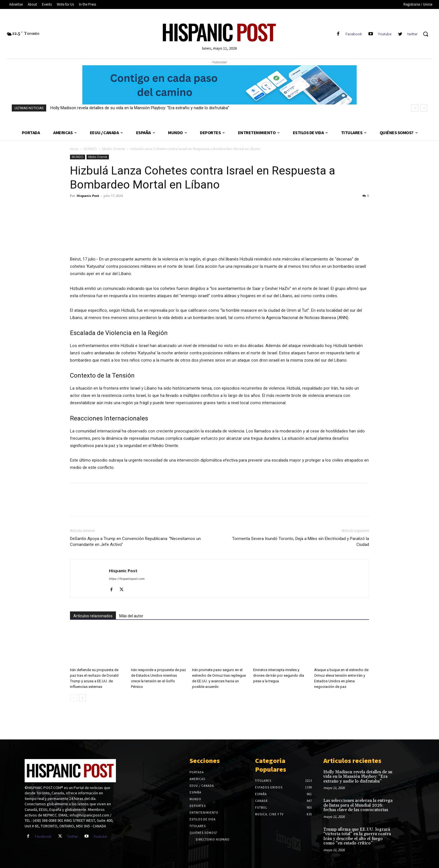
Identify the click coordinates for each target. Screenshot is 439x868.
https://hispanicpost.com (127, 579)
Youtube (385, 34)
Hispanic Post (88, 196)
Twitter (72, 836)
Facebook (354, 34)
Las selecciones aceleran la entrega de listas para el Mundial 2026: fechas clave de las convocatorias (358, 805)
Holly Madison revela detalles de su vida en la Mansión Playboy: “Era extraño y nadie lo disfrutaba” (140, 108)
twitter (412, 34)
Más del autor (131, 616)
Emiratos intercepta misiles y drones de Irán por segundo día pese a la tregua (279, 675)
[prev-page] (73, 698)
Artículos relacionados (93, 616)
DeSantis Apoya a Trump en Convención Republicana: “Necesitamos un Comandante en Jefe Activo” (135, 542)
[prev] (415, 108)
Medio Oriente (114, 149)
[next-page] (82, 698)
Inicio (74, 149)
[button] (426, 34)
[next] (424, 108)
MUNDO (90, 149)
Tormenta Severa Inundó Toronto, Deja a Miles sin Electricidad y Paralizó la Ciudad (301, 542)
